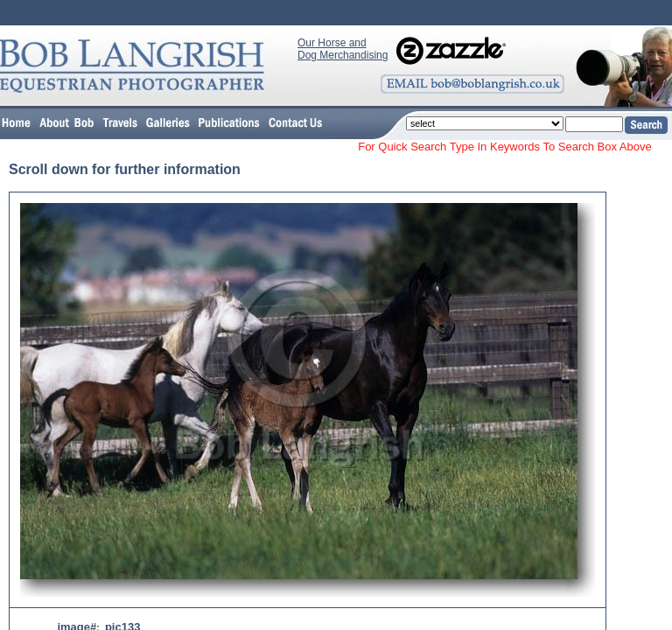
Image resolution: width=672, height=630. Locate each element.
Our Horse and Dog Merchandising (343, 49)
